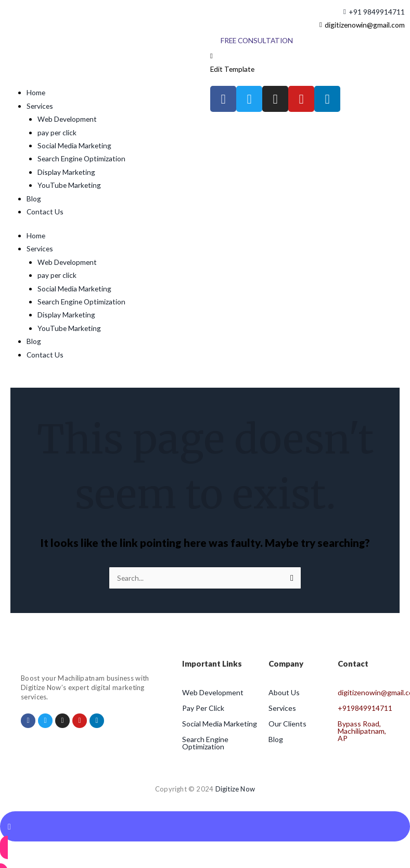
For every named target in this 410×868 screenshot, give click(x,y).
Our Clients (287, 724)
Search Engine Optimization (81, 158)
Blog (34, 199)
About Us (284, 692)
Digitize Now (235, 789)
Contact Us (45, 212)
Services (40, 106)
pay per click (57, 132)
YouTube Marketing (69, 185)
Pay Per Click (203, 708)
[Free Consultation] (257, 41)
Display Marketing (66, 172)
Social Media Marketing (74, 145)
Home (36, 92)
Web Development (67, 119)
